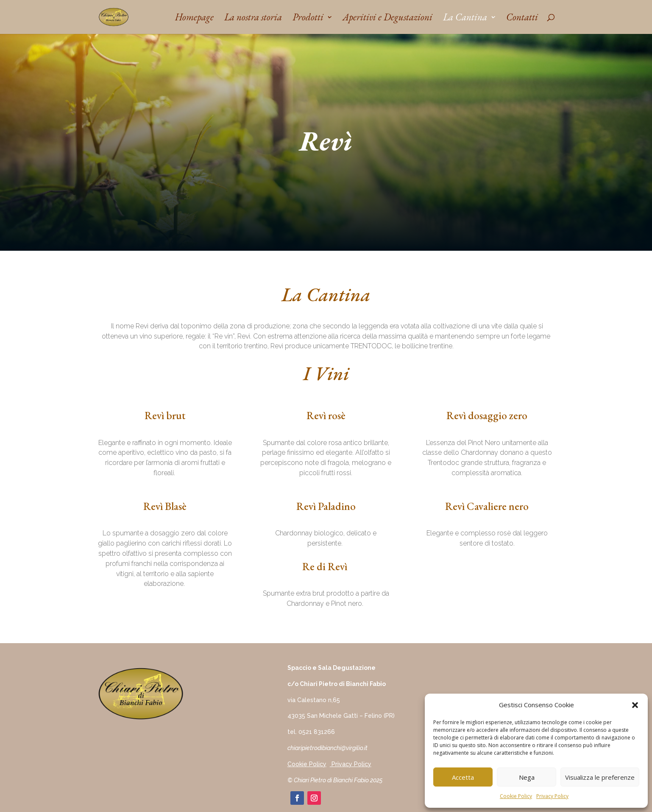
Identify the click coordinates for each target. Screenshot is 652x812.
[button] (635, 705)
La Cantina (465, 19)
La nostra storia (253, 19)
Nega (527, 777)
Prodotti (308, 19)
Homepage (194, 19)
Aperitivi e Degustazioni (387, 19)
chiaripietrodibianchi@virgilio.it (327, 748)
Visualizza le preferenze (600, 777)
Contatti (522, 19)
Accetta (463, 777)
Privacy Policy (552, 796)
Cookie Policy (516, 796)
